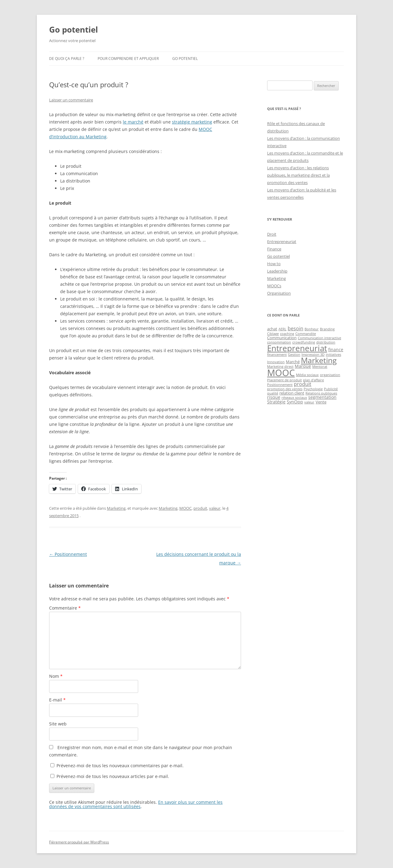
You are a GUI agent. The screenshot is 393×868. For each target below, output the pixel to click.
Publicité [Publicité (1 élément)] (331, 389)
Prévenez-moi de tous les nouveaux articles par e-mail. (113, 776)
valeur (215, 508)
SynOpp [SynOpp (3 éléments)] (295, 402)
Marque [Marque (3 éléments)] (303, 366)
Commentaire (65, 608)
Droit (272, 234)
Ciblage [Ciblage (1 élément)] (273, 334)
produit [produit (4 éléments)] (303, 384)
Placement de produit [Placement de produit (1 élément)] (284, 380)
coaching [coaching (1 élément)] (287, 334)
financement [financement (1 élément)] (277, 355)
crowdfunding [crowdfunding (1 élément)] (304, 342)
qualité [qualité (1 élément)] (273, 393)
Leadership (277, 271)
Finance (274, 249)
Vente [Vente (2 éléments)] (321, 402)
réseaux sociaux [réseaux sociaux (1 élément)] (294, 398)
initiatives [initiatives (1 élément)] (333, 355)
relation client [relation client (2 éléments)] (292, 393)
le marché (133, 122)
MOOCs (274, 286)
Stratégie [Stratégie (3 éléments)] (276, 402)
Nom (56, 676)
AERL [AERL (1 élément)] (282, 329)
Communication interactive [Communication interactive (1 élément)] (319, 338)
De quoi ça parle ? (67, 59)
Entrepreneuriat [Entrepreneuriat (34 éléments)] (297, 348)
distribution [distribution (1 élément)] (326, 342)
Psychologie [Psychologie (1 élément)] (313, 389)
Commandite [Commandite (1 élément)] (306, 334)
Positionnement (68, 554)
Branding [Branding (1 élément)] (327, 329)
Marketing (116, 508)
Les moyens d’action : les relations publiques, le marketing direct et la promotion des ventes (298, 175)
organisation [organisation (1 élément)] (330, 375)
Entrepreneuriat (282, 242)
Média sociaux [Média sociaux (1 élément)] (307, 375)
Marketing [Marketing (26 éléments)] (319, 360)
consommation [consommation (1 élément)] (279, 342)
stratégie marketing (192, 122)
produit (200, 508)
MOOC (185, 508)
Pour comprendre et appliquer (128, 59)
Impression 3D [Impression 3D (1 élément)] (313, 355)
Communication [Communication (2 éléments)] (282, 338)
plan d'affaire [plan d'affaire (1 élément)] (313, 380)
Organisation (279, 293)
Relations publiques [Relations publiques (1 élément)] (321, 393)
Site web (58, 724)
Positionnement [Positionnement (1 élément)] (280, 385)
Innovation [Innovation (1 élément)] (276, 362)
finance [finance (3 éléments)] (336, 350)
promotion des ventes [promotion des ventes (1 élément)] (285, 389)
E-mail (57, 700)
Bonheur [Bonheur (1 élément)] (312, 329)
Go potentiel (74, 29)
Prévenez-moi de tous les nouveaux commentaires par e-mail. (120, 766)
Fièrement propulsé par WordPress (79, 842)
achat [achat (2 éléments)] (272, 329)
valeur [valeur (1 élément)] (309, 402)
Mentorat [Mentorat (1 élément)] (320, 367)
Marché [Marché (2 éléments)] (293, 362)
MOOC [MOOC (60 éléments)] (281, 373)
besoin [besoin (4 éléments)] (296, 328)
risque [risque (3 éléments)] (274, 397)
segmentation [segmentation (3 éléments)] (322, 397)
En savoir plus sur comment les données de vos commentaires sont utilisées (136, 804)
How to (274, 264)
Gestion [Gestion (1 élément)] (294, 355)
